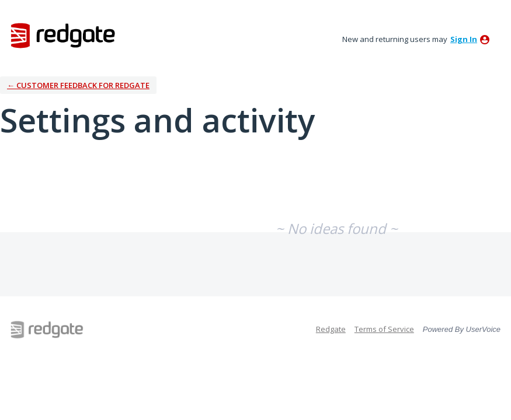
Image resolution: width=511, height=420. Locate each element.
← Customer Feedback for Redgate (78, 85)
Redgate (331, 329)
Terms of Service (384, 329)
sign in (464, 39)
